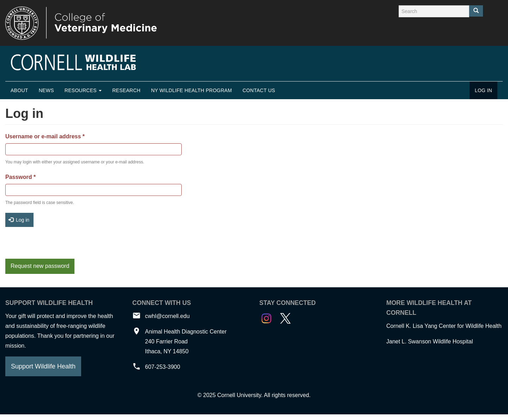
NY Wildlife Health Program (191, 90)
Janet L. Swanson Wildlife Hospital (430, 341)
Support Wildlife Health (43, 366)
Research (126, 90)
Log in (483, 90)
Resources (83, 90)
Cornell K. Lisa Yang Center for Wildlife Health (444, 326)
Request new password (40, 266)
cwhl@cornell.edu (167, 316)
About (19, 90)
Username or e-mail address (45, 136)
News (46, 90)
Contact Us (259, 90)
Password (20, 177)
